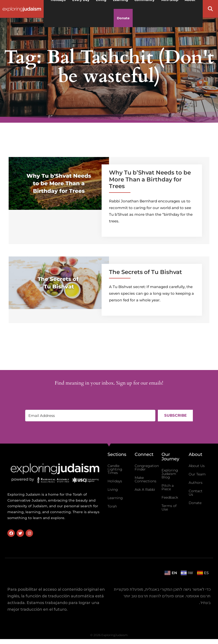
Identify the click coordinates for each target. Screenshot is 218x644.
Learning (115, 498)
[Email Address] (90, 416)
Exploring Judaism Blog (170, 474)
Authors (196, 483)
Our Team (197, 474)
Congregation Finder (147, 468)
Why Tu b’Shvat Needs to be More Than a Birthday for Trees (150, 179)
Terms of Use (169, 507)
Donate (123, 18)
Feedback (170, 497)
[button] (210, 9)
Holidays (115, 481)
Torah (112, 506)
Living (113, 489)
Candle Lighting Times (115, 469)
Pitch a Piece (168, 487)
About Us (197, 466)
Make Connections (145, 479)
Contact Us (196, 493)
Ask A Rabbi (145, 489)
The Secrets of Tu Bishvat (145, 272)
